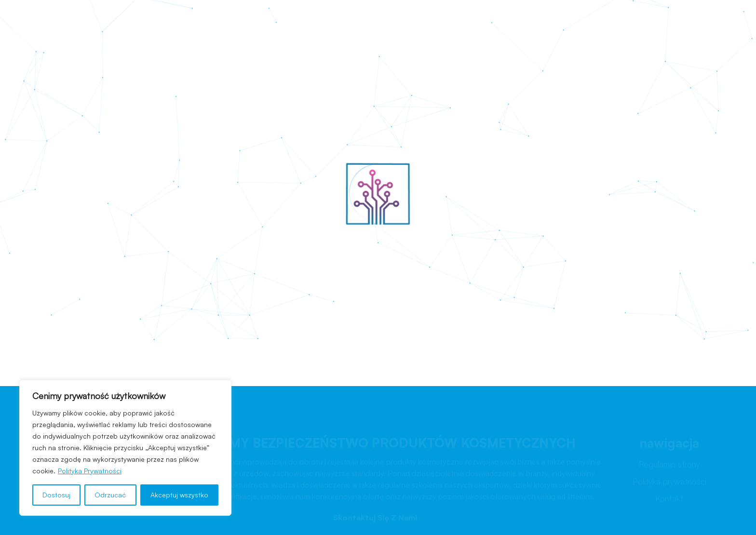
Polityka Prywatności (90, 471)
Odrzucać (110, 495)
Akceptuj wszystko (179, 495)
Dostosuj (56, 495)
